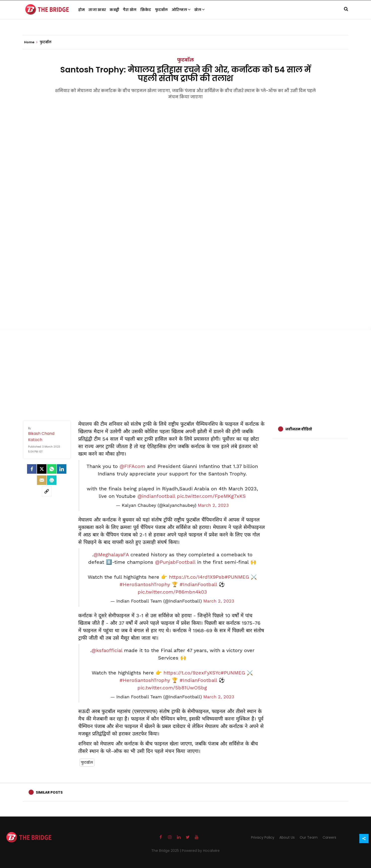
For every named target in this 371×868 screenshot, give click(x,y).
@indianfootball (156, 496)
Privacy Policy (263, 837)
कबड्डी (114, 10)
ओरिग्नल (181, 10)
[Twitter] (42, 469)
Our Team (309, 837)
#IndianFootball (198, 584)
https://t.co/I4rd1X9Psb (197, 577)
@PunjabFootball (175, 562)
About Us (287, 837)
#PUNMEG (237, 577)
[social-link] (47, 491)
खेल (200, 10)
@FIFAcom (132, 466)
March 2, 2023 (213, 505)
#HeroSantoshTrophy (145, 584)
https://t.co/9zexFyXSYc (192, 673)
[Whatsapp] (52, 469)
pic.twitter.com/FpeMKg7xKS (211, 496)
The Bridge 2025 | (167, 851)
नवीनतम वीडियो (299, 429)
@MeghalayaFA (111, 555)
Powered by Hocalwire (201, 851)
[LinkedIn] (62, 469)
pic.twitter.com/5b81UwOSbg (172, 688)
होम (82, 10)
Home (31, 42)
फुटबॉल (162, 10)
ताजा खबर (97, 10)
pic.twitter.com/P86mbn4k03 (172, 592)
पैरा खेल (130, 10)
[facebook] (32, 469)
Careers (329, 837)
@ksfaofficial (107, 650)
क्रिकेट (146, 10)
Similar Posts (49, 792)
